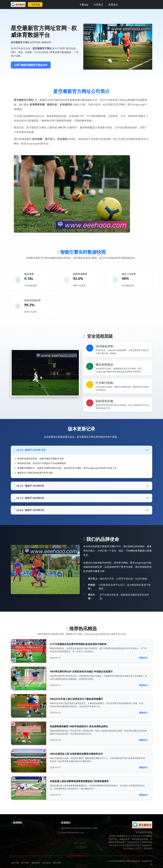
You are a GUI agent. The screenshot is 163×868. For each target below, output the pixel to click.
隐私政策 (36, 863)
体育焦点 (113, 5)
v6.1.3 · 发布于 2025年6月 (29, 498)
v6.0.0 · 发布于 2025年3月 (29, 510)
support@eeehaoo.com (72, 832)
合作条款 (46, 863)
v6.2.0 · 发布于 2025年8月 (29, 486)
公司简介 (98, 5)
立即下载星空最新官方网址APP (31, 65)
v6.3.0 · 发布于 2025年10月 (30, 450)
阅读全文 (144, 658)
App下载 (15, 863)
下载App (84, 5)
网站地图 (57, 863)
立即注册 (35, 4)
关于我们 (25, 863)
